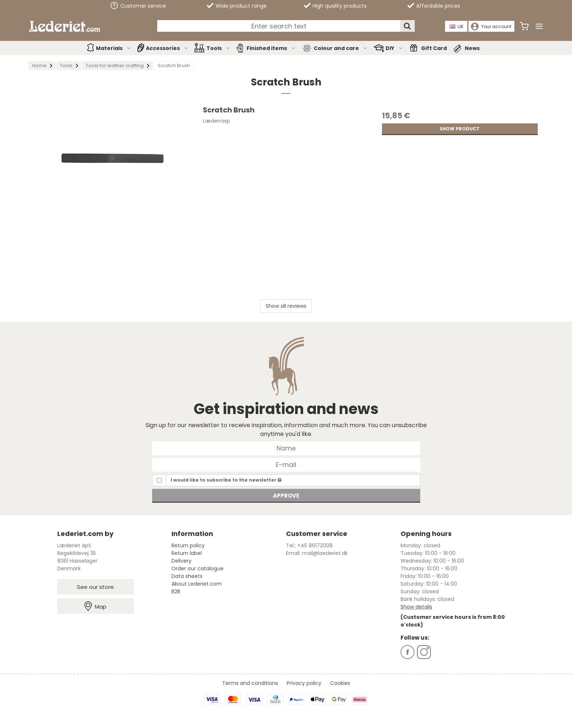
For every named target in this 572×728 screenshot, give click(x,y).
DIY (394, 48)
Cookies (340, 683)
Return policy (188, 545)
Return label (187, 553)
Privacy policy (304, 683)
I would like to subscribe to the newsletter (226, 480)
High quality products (335, 6)
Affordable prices (434, 6)
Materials (114, 48)
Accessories (167, 48)
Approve (286, 496)
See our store (95, 587)
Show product (460, 129)
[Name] (286, 448)
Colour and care (341, 48)
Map (95, 606)
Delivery (181, 561)
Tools (219, 48)
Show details (416, 607)
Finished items (271, 48)
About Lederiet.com (197, 584)
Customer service (138, 6)
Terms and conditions (250, 683)
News (472, 48)
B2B (176, 591)
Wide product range (237, 6)
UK (457, 26)
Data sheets (187, 576)
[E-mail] (286, 464)
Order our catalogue (198, 568)
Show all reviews (286, 306)
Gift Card (434, 48)
